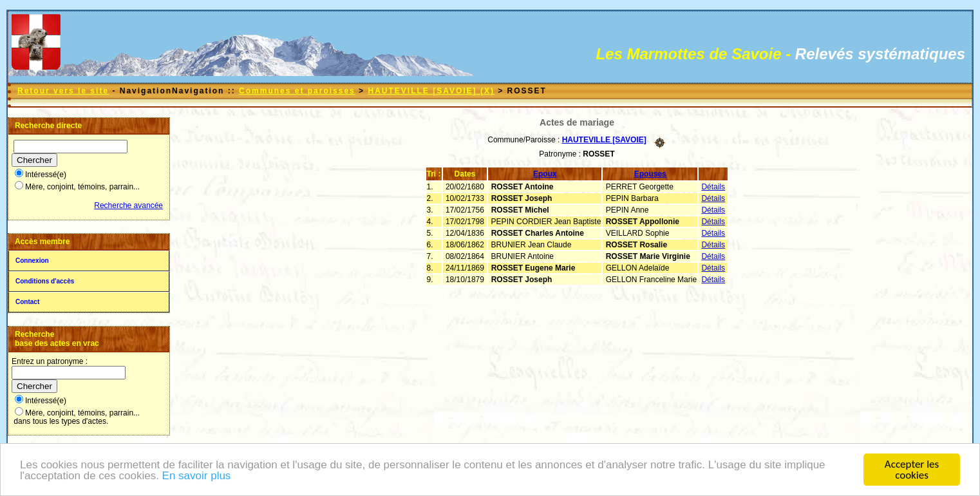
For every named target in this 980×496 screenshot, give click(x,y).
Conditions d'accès (45, 281)
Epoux (545, 174)
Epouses (650, 174)
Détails (713, 187)
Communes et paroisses (297, 91)
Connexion (32, 261)
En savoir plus (197, 477)
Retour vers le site (63, 91)
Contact (27, 302)
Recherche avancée (128, 205)
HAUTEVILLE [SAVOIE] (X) (431, 91)
